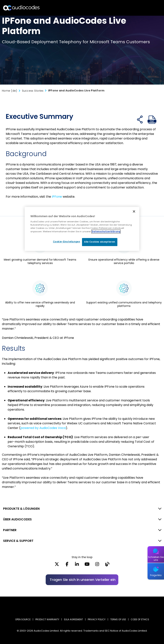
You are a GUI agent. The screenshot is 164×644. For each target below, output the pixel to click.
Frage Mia (156, 575)
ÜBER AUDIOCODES (17, 519)
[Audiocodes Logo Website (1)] (22, 8)
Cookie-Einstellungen (66, 242)
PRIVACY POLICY (97, 619)
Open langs (151, 8)
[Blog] (107, 565)
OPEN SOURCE (23, 619)
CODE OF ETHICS (140, 619)
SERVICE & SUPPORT (18, 541)
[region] (82, 229)
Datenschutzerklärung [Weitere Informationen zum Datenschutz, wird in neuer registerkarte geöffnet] (106, 232)
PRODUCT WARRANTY (47, 619)
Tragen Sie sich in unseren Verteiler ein (83, 580)
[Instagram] (97, 565)
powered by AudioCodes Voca (43, 428)
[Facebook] (67, 565)
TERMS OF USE (118, 619)
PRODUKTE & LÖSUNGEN (21, 509)
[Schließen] (134, 211)
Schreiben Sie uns (156, 558)
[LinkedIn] (77, 565)
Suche (145, 8)
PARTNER (10, 530)
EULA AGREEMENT (73, 619)
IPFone (57, 197)
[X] (57, 565)
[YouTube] (87, 565)
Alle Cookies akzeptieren (100, 242)
